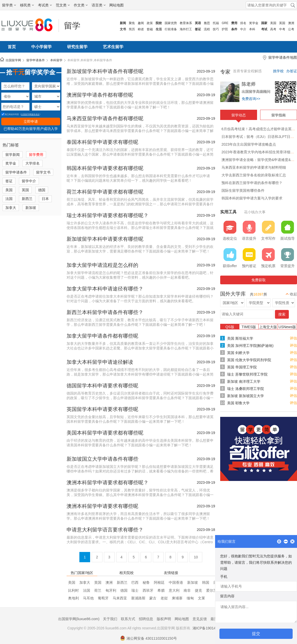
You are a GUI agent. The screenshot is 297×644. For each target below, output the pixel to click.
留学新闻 (13, 155)
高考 (273, 29)
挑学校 (278, 71)
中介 (243, 29)
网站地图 (116, 5)
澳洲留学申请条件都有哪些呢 (100, 95)
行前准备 (171, 29)
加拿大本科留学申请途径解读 (100, 362)
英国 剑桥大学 (238, 353)
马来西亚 (120, 598)
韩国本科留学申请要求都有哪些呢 (105, 168)
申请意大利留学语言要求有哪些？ (105, 530)
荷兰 (98, 590)
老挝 (164, 598)
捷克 (198, 590)
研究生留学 (77, 47)
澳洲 (291, 23)
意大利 (174, 590)
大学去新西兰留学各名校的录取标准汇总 (254, 175)
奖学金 (254, 23)
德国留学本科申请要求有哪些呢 (102, 386)
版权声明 (164, 619)
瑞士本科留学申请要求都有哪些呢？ (108, 215)
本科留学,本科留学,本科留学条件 (90, 60)
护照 (225, 29)
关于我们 (110, 619)
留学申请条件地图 (283, 57)
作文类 (81, 5)
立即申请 (31, 122)
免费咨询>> (251, 99)
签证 (9, 181)
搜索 (282, 314)
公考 (291, 29)
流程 (207, 29)
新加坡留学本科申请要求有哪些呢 (105, 239)
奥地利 (73, 598)
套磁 (150, 29)
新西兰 (27, 199)
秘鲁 (146, 582)
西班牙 (148, 590)
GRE (225, 23)
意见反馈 (200, 619)
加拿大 (11, 208)
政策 (150, 23)
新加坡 (31, 208)
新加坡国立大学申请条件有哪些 (102, 459)
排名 (243, 23)
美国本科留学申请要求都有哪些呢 (105, 433)
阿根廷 (159, 582)
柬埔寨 (177, 598)
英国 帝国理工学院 (242, 367)
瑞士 (135, 590)
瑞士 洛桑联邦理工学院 (246, 389)
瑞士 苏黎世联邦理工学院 (247, 374)
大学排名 (33, 163)
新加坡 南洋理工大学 (244, 381)
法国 (9, 199)
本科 (252, 29)
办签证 (292, 71)
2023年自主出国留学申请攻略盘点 (249, 144)
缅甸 (190, 598)
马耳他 (88, 598)
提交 (256, 634)
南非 (187, 590)
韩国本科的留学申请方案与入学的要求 (252, 198)
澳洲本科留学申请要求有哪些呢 (102, 506)
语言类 (99, 5)
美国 (273, 23)
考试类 (45, 5)
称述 (141, 29)
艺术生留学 (113, 47)
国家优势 (171, 23)
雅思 (207, 23)
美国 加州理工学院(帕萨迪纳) (250, 346)
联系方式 (128, 619)
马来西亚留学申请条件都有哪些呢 (105, 118)
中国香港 (176, 582)
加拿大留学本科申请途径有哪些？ (105, 289)
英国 (282, 23)
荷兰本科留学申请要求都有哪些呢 (105, 192)
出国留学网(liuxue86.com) (79, 619)
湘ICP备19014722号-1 (210, 628)
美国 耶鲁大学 (238, 403)
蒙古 (153, 598)
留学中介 (29, 181)
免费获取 (259, 280)
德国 (42, 190)
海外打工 (186, 29)
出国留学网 (13, 60)
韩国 (206, 582)
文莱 (201, 598)
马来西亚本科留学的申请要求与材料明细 (254, 167)
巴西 (135, 582)
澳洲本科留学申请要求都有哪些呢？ (108, 482)
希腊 (161, 590)
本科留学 (56, 60)
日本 (45, 199)
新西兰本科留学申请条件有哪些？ (105, 312)
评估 (293, 338)
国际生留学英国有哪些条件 (243, 190)
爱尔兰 (211, 590)
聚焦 (132, 23)
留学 (72, 26)
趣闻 (141, 23)
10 (196, 557)
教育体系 (186, 23)
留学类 (9, 5)
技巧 (216, 29)
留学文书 (43, 172)
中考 (282, 29)
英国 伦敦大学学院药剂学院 (249, 360)
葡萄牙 (103, 598)
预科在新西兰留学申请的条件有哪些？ (252, 183)
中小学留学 (41, 47)
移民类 (27, 5)
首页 (12, 47)
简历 (132, 29)
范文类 (63, 5)
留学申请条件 (36, 60)
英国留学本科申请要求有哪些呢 (102, 409)
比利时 (73, 590)
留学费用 (36, 155)
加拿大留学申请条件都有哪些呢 (102, 336)
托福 (216, 23)
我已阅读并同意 (10, 114)
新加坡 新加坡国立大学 (246, 396)
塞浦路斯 (138, 598)
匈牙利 (111, 590)
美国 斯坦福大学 (240, 338)
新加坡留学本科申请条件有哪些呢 (105, 71)
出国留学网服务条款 (30, 114)
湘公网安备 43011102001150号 (148, 638)
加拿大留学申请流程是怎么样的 (102, 265)
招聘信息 (146, 619)
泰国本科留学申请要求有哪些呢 (102, 142)
